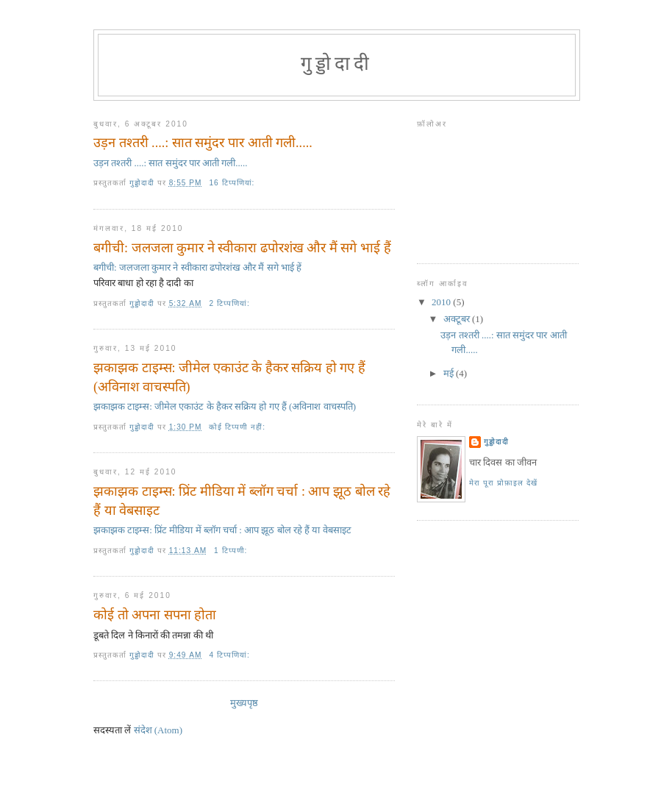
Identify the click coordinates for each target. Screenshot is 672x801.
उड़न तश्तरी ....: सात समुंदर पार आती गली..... (203, 143)
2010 (442, 302)
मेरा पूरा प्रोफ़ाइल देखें (503, 483)
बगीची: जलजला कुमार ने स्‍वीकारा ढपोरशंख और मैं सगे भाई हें (197, 267)
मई (450, 373)
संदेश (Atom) (158, 730)
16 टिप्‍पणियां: (233, 183)
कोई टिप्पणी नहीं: (238, 427)
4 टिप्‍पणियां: (230, 655)
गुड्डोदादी (496, 442)
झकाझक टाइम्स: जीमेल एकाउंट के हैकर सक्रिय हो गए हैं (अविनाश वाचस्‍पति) (229, 377)
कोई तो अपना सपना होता (155, 615)
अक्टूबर (458, 319)
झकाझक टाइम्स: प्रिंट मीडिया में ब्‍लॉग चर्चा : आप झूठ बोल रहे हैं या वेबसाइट (242, 501)
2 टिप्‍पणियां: (230, 303)
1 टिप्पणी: (232, 551)
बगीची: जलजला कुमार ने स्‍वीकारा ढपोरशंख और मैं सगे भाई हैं (242, 248)
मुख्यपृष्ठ (244, 703)
